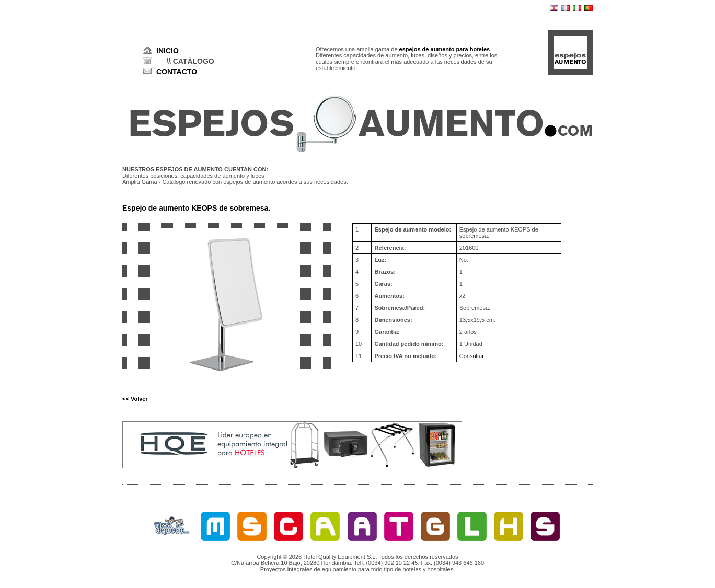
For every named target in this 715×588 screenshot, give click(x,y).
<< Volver (135, 399)
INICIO (168, 51)
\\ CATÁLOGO (191, 61)
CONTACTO (177, 72)
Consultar (472, 356)
